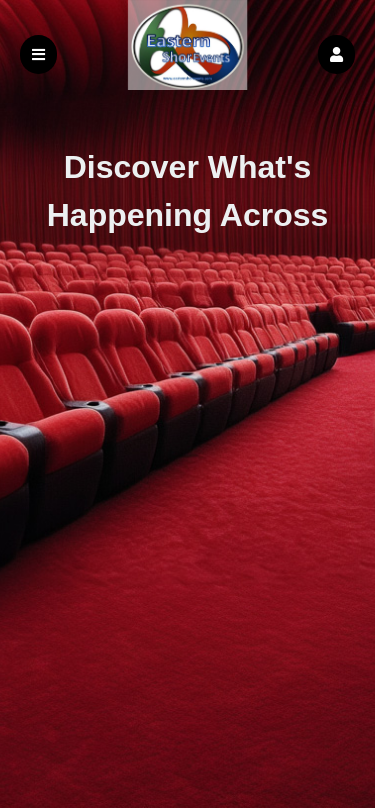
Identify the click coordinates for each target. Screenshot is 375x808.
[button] (336, 54)
